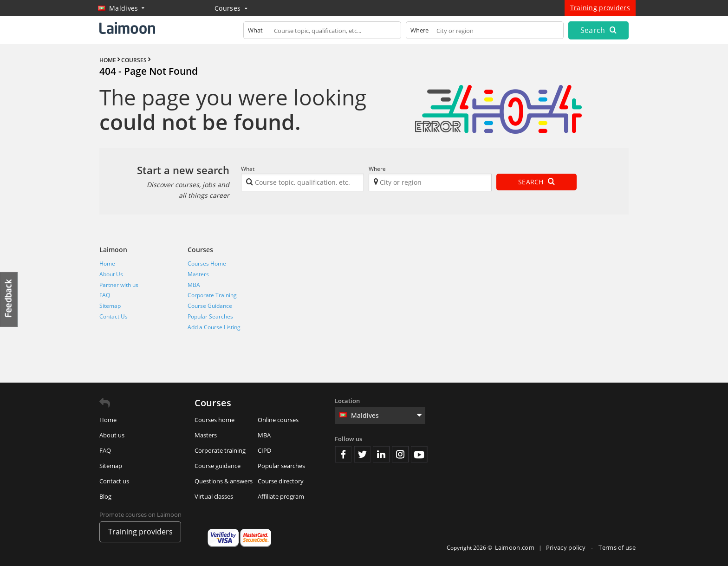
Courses (231, 8)
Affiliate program (281, 496)
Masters (198, 274)
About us (112, 435)
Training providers (600, 8)
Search (598, 30)
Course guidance (218, 466)
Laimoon (113, 250)
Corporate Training (212, 295)
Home (107, 263)
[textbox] (322, 32)
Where (377, 169)
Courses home (214, 420)
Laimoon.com (515, 547)
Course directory (281, 481)
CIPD (264, 450)
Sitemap (110, 306)
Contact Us (114, 316)
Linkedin (381, 454)
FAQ (105, 295)
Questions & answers (224, 481)
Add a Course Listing (214, 327)
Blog (105, 496)
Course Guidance (210, 306)
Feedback (9, 299)
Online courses (278, 420)
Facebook (343, 454)
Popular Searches (210, 316)
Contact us (114, 481)
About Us (111, 274)
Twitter (362, 454)
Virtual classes (214, 496)
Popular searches (281, 466)
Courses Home (207, 263)
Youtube (419, 454)
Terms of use (617, 547)
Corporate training (220, 450)
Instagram (400, 454)
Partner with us (119, 285)
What (248, 169)
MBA (194, 285)
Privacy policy (567, 547)
